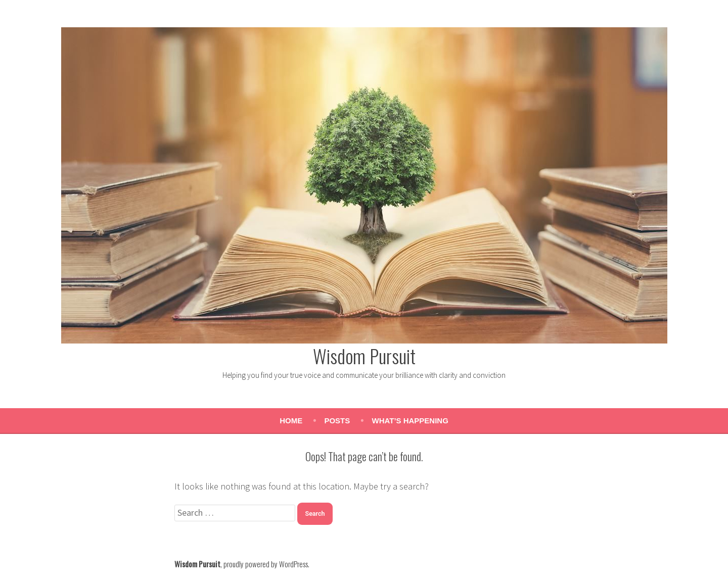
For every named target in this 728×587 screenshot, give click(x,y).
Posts (337, 421)
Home (291, 421)
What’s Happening (410, 421)
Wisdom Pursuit (364, 356)
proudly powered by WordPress (266, 564)
